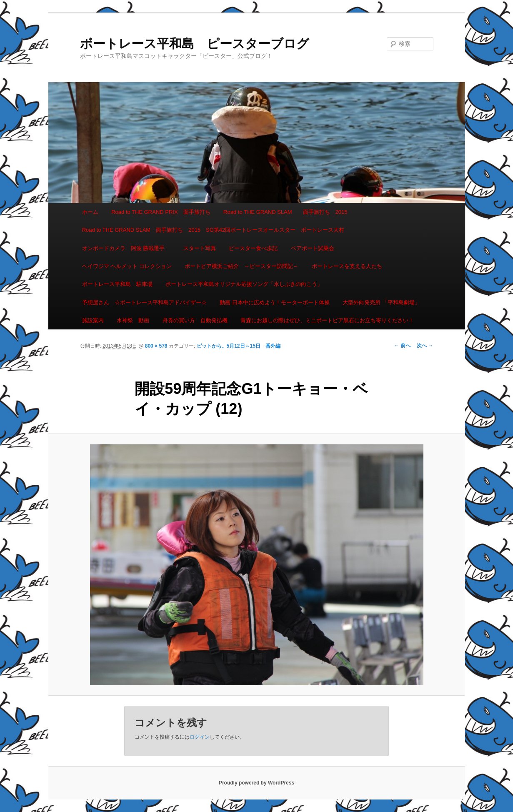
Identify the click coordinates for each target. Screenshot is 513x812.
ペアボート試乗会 (313, 248)
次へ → (425, 346)
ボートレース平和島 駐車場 (117, 284)
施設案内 (93, 320)
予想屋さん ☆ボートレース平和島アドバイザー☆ (144, 302)
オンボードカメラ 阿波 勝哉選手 (126, 248)
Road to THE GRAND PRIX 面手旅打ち (161, 212)
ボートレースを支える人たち (347, 266)
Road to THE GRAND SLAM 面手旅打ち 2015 (285, 212)
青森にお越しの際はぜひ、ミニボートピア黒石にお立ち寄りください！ (327, 320)
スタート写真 (200, 248)
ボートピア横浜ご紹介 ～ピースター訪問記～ (241, 266)
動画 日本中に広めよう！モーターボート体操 (275, 302)
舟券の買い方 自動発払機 (195, 320)
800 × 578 (156, 346)
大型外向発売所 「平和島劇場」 (381, 302)
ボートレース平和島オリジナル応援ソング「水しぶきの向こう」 (244, 284)
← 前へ (402, 346)
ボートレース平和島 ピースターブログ (195, 44)
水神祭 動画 (133, 320)
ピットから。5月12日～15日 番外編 (239, 346)
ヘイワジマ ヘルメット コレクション (127, 266)
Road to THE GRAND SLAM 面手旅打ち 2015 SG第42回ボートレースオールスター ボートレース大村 (213, 230)
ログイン (200, 737)
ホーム (90, 212)
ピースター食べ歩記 (253, 248)
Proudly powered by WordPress (256, 783)
